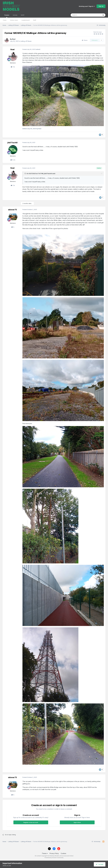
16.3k (13, 160)
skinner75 (12, 210)
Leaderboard (26, 20)
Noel (14, 39)
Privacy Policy (54, 853)
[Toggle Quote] (25, 174)
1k (13, 227)
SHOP (23, 15)
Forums (7, 16)
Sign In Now (77, 822)
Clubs (5, 20)
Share (85, 40)
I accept (100, 864)
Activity (15, 15)
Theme (45, 853)
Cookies (63, 853)
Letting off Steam (26, 41)
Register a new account (31, 822)
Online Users (14, 20)
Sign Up (101, 6)
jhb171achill (12, 143)
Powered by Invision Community (54, 858)
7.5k (13, 67)
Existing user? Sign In (87, 6)
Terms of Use (7, 865)
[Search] (81, 15)
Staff (35, 20)
